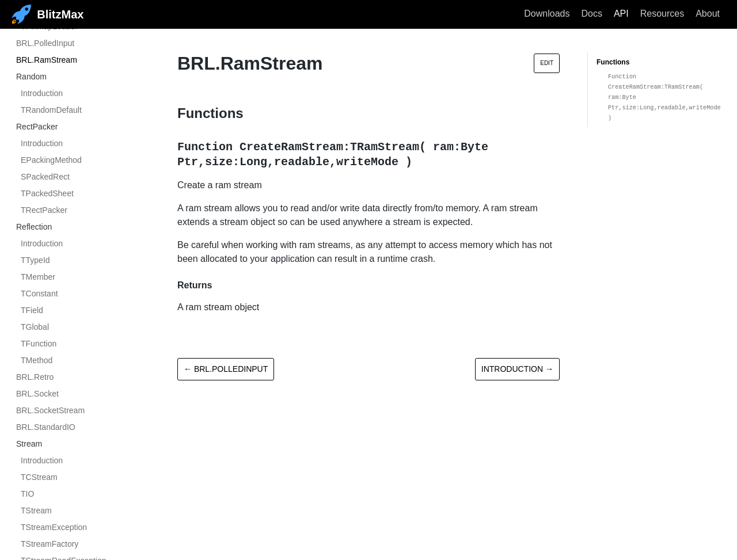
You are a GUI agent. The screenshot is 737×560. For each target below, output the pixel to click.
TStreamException (54, 527)
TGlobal (35, 327)
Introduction (42, 93)
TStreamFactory (50, 544)
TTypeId (35, 260)
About (708, 14)
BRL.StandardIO (46, 427)
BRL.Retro (35, 377)
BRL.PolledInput (45, 43)
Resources (662, 14)
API (621, 14)
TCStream (39, 477)
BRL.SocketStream (50, 410)
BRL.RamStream (47, 60)
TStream (36, 511)
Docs (591, 14)
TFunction (39, 344)
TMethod (37, 360)
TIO (27, 494)
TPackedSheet (47, 193)
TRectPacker (44, 210)
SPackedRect (45, 177)
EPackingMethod (51, 160)
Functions (613, 62)
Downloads (547, 14)
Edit (547, 63)
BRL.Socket (37, 394)
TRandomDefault (51, 110)
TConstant (39, 294)
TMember (38, 277)
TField (32, 310)
